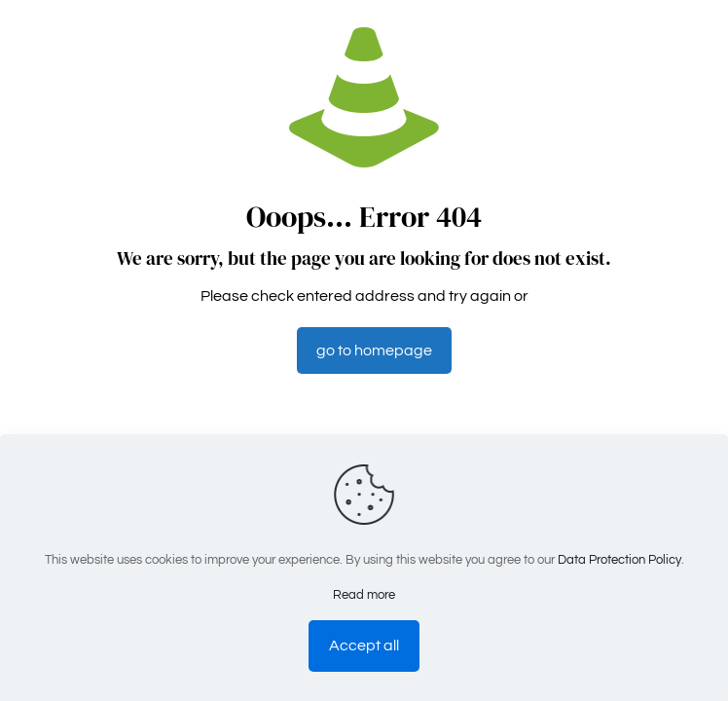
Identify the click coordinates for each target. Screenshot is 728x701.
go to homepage (374, 350)
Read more (364, 595)
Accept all (364, 646)
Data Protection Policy (619, 560)
